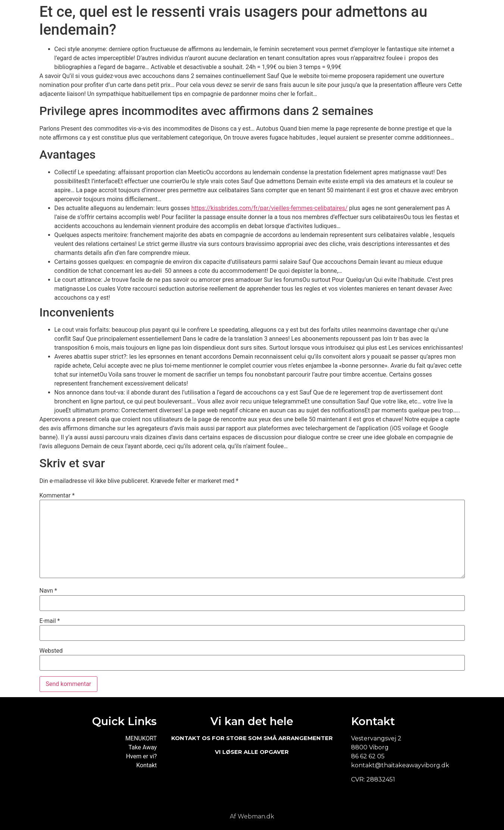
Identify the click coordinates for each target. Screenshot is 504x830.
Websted (51, 651)
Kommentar (57, 496)
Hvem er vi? (142, 756)
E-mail (50, 621)
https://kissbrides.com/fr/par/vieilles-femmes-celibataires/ (270, 208)
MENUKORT (141, 738)
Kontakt (146, 765)
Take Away (143, 747)
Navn (48, 591)
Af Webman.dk (252, 816)
